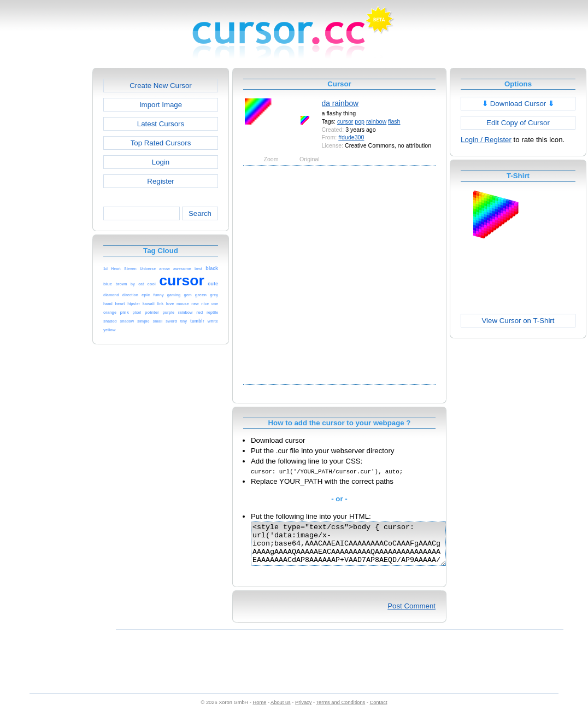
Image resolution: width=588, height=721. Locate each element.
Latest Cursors (161, 124)
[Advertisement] (108, 274)
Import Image (161, 105)
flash (394, 121)
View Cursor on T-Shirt (518, 321)
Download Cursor (518, 104)
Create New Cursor (161, 86)
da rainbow (340, 103)
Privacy (303, 711)
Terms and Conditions (340, 711)
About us (281, 711)
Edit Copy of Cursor (518, 123)
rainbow (376, 121)
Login (161, 162)
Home (260, 711)
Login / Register (486, 140)
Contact (379, 711)
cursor (345, 121)
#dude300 (351, 137)
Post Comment (411, 614)
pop (360, 121)
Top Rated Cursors (161, 143)
